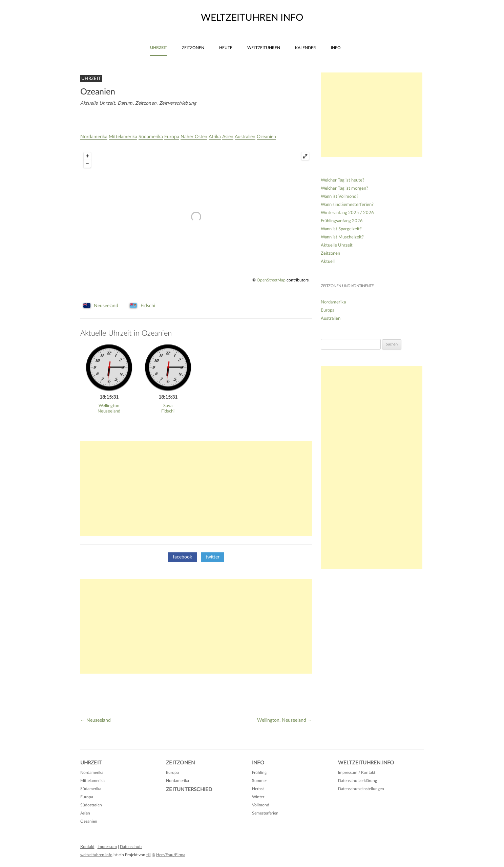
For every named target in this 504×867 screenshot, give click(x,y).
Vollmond (261, 805)
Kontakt (87, 847)
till (149, 855)
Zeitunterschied (189, 790)
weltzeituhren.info (96, 855)
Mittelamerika (123, 137)
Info (336, 48)
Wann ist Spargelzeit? (341, 229)
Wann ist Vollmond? (340, 197)
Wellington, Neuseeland (285, 720)
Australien (245, 137)
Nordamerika (94, 137)
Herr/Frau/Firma (171, 855)
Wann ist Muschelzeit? (342, 237)
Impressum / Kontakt (357, 773)
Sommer (259, 781)
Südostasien (91, 805)
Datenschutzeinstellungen (361, 789)
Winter (258, 797)
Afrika (215, 137)
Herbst (258, 789)
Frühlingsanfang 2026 (342, 221)
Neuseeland (106, 306)
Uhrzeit (159, 48)
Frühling (259, 773)
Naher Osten (194, 137)
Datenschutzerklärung (358, 781)
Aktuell (328, 262)
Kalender (306, 48)
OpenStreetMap (271, 280)
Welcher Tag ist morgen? (344, 188)
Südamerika (151, 137)
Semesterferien (265, 813)
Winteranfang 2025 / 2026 (347, 213)
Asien (228, 137)
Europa (172, 137)
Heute (226, 48)
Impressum (107, 847)
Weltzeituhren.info (366, 763)
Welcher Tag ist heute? (343, 180)
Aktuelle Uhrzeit (337, 245)
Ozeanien (266, 137)
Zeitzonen (193, 48)
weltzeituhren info (252, 18)
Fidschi (148, 306)
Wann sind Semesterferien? (347, 205)
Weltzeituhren (264, 48)
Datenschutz (131, 847)
